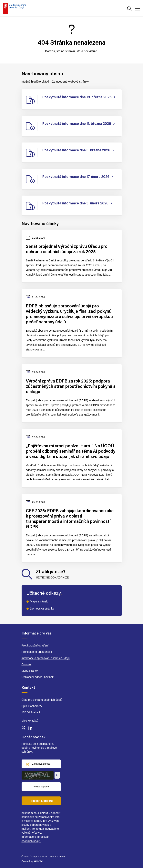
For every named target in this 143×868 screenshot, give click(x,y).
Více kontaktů (30, 721)
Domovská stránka (42, 608)
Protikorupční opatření (35, 645)
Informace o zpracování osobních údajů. (36, 839)
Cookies (27, 664)
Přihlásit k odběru (41, 801)
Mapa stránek (39, 601)
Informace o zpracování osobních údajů (46, 658)
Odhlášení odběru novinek (38, 677)
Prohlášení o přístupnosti (37, 652)
